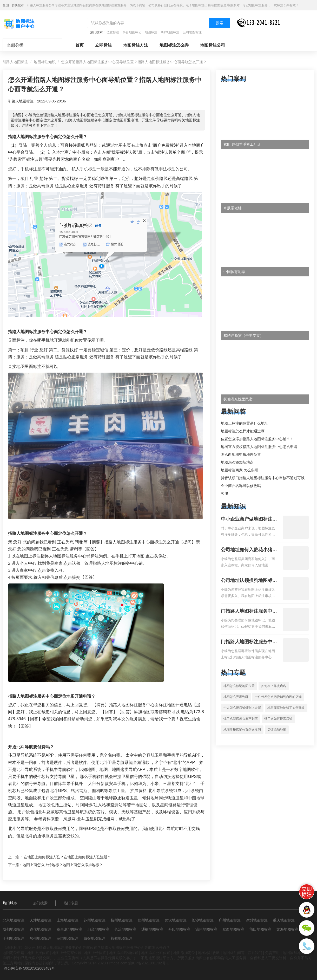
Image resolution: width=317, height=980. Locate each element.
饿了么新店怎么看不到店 (241, 719)
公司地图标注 (192, 32)
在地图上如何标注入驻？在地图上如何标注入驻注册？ (67, 857)
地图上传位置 (95, 953)
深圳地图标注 (257, 920)
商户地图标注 (170, 32)
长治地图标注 (125, 929)
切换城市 (18, 5)
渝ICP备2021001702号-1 (149, 963)
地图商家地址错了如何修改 (286, 708)
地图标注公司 (213, 45)
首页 (80, 45)
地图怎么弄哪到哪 (236, 697)
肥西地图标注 (233, 929)
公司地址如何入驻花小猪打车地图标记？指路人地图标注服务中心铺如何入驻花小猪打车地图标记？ (249, 550)
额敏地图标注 (122, 938)
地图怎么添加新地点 (237, 462)
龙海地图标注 (287, 929)
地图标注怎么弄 (174, 45)
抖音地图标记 (132, 32)
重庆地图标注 (284, 920)
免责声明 (272, 953)
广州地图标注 (230, 920)
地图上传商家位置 (67, 953)
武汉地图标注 (176, 920)
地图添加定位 (184, 953)
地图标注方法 (136, 45)
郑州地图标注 (149, 920)
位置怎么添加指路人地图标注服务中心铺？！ (257, 439)
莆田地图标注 (260, 929)
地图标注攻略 (209, 953)
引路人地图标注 (15, 62)
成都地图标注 (14, 929)
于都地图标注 (14, 938)
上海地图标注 (68, 920)
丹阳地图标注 (179, 929)
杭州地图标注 (122, 920)
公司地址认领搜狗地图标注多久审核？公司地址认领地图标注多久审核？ (249, 581)
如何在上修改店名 (274, 686)
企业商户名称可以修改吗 (241, 486)
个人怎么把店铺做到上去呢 (242, 708)
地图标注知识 (45, 62)
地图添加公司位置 (156, 953)
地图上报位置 (38, 953)
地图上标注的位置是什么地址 (245, 423)
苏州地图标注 (95, 920)
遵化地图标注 (41, 929)
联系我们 (255, 953)
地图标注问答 (234, 953)
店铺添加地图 (277, 730)
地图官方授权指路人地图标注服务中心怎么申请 (259, 447)
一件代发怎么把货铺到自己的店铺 (278, 697)
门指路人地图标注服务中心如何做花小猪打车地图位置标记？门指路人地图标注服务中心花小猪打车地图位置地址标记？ (249, 612)
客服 (224, 494)
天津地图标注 (41, 920)
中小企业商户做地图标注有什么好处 (249, 520)
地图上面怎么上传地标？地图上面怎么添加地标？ (63, 865)
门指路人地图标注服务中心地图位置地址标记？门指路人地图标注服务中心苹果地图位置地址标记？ (249, 642)
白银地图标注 (95, 938)
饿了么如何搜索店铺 (278, 719)
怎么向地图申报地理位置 (241, 455)
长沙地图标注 (203, 920)
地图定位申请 (14, 953)
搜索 (220, 23)
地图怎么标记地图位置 (239, 686)
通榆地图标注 (152, 929)
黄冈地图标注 (68, 938)
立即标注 (103, 45)
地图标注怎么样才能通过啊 (243, 431)
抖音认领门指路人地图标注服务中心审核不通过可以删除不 (268, 478)
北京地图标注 (14, 920)
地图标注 (151, 32)
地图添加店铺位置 (124, 953)
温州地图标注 (206, 929)
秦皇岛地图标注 (69, 929)
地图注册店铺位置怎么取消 (242, 730)
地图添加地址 (294, 953)
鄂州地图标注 (41, 938)
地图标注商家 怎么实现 (240, 470)
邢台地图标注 (98, 929)
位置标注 (113, 32)
